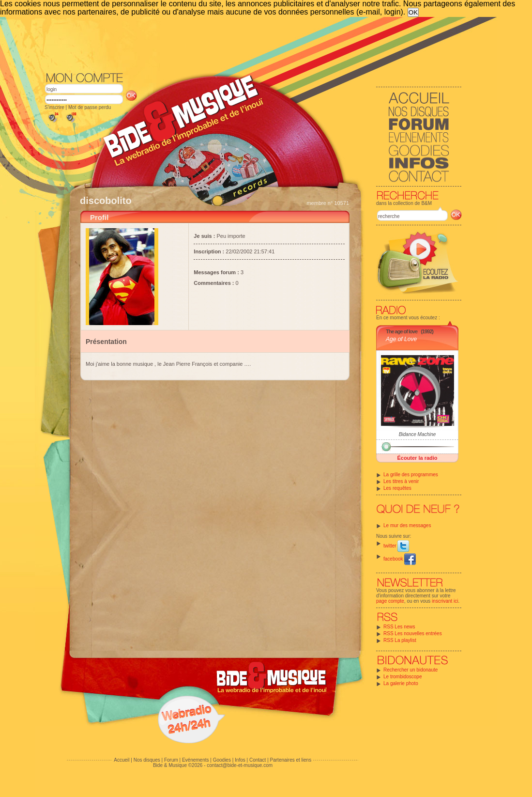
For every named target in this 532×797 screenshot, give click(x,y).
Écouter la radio (417, 458)
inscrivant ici (445, 601)
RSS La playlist (400, 640)
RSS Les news (399, 627)
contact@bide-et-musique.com (240, 765)
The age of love (402, 331)
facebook (400, 559)
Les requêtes (397, 488)
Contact (258, 760)
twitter (396, 546)
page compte (390, 601)
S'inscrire (54, 107)
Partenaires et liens (291, 760)
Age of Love (401, 339)
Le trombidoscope (403, 677)
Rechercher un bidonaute (410, 670)
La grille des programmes (411, 475)
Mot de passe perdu (90, 107)
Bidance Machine (418, 434)
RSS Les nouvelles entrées (413, 633)
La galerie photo (401, 683)
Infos (240, 760)
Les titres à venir (401, 481)
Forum (171, 760)
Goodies (222, 760)
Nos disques (147, 760)
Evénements (196, 760)
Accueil (122, 760)
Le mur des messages (407, 525)
